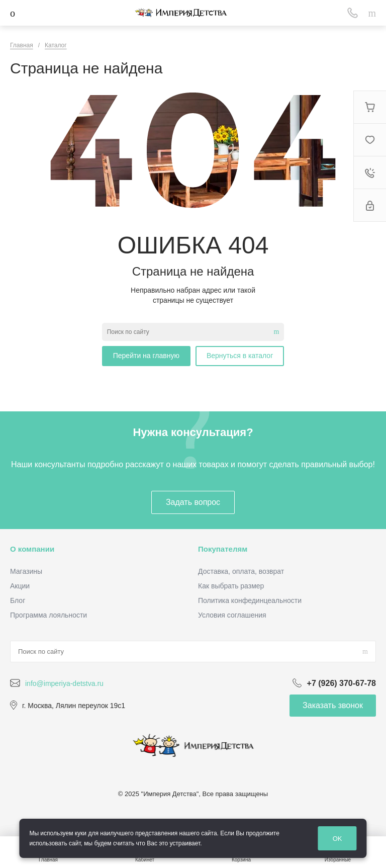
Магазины (26, 571)
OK (337, 839)
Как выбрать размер (231, 586)
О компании (32, 549)
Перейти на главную (146, 356)
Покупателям (223, 549)
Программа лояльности (49, 615)
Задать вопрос (193, 502)
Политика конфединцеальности (250, 600)
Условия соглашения (232, 615)
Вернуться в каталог (240, 356)
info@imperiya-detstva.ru (64, 683)
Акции (20, 586)
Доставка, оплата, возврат (241, 571)
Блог (18, 600)
